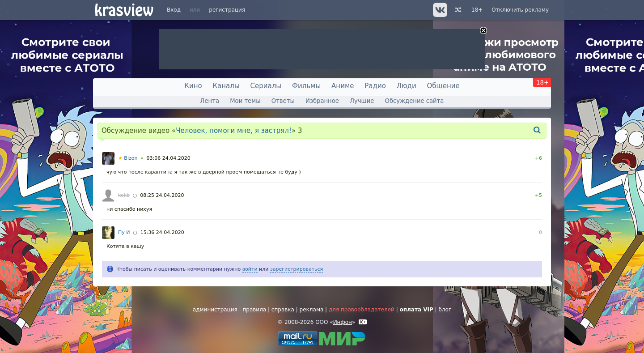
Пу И (124, 232)
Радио (375, 86)
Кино (193, 86)
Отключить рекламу (520, 10)
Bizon (128, 158)
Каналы (226, 86)
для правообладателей (362, 310)
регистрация (227, 10)
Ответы (283, 101)
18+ (477, 10)
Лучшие (362, 101)
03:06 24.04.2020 (169, 158)
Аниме (343, 86)
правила (254, 310)
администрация (215, 310)
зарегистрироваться (297, 269)
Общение (443, 86)
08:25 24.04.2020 (162, 195)
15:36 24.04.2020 (162, 232)
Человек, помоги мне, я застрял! (234, 131)
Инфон (343, 322)
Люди (407, 86)
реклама (312, 310)
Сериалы (266, 86)
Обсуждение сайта (415, 101)
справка (283, 310)
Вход (174, 10)
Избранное (322, 101)
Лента (210, 101)
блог (445, 310)
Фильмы (306, 86)
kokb (124, 195)
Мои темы (245, 101)
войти (250, 269)
